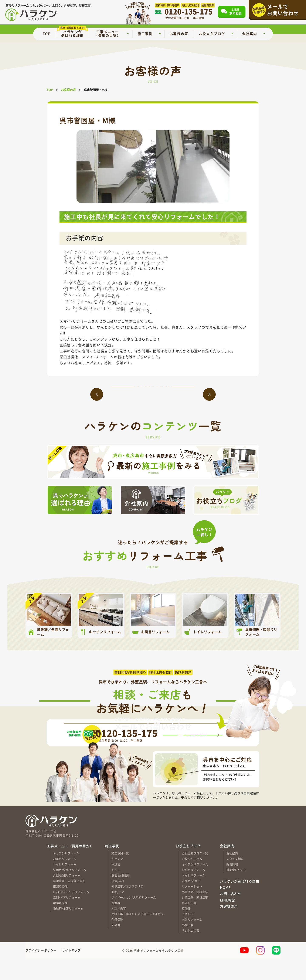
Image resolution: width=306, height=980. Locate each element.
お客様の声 (229, 928)
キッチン (117, 880)
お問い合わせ (231, 915)
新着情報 (232, 885)
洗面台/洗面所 (121, 896)
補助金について (237, 891)
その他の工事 (191, 952)
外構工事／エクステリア (127, 907)
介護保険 (117, 941)
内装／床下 (119, 930)
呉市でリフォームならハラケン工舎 (159, 971)
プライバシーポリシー (41, 971)
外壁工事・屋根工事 (195, 919)
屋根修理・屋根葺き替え (69, 902)
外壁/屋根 (118, 902)
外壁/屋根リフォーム (67, 896)
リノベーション (192, 907)
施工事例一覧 (120, 874)
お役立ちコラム (192, 880)
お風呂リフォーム (65, 880)
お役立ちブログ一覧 (195, 874)
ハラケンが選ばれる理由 (240, 902)
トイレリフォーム (65, 885)
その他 (116, 946)
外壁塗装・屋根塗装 (195, 913)
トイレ (116, 891)
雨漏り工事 (189, 924)
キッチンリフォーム (66, 874)
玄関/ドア (118, 913)
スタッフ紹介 (235, 880)
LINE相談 (228, 921)
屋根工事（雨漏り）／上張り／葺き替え (137, 935)
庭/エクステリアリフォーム (71, 913)
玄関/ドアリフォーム (67, 919)
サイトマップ (71, 971)
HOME (225, 909)
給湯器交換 (60, 924)
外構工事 (188, 946)
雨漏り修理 (60, 907)
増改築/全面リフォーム (68, 930)
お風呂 (116, 885)
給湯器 (116, 924)
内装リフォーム (192, 941)
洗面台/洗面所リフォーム (70, 891)
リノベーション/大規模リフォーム (134, 919)
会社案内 (232, 874)
